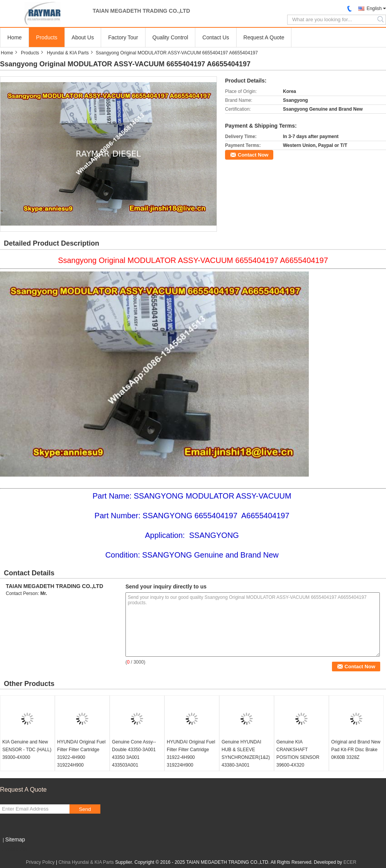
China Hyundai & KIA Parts (86, 862)
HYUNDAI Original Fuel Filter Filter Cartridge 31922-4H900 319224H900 (81, 753)
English (374, 8)
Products (47, 37)
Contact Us (216, 37)
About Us (83, 37)
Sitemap (15, 839)
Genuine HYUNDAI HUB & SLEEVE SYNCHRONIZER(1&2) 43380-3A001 (246, 753)
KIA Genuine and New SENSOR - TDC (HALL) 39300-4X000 (27, 750)
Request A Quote (264, 37)
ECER (350, 862)
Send (85, 809)
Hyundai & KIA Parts (68, 53)
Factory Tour (123, 37)
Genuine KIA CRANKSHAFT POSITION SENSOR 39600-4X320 (298, 753)
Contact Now (253, 155)
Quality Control (170, 37)
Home (14, 37)
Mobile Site (14, 849)
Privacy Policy (40, 862)
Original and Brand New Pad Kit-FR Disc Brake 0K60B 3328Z (356, 750)
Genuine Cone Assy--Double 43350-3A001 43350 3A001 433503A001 (134, 753)
